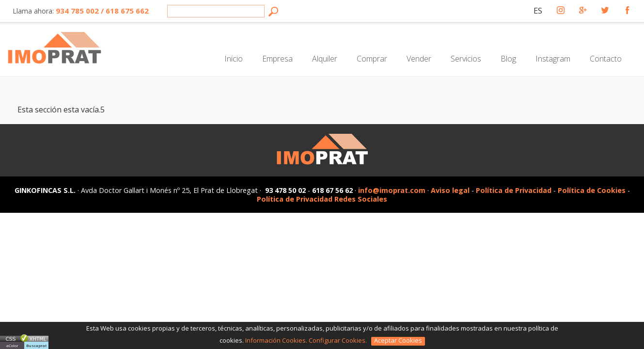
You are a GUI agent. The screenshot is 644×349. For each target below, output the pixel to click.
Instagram (553, 59)
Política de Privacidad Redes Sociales (322, 199)
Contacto (606, 59)
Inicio (234, 59)
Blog (508, 59)
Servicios (466, 59)
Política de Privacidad (515, 190)
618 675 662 (126, 11)
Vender (419, 59)
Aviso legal (450, 190)
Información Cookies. (276, 340)
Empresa (277, 59)
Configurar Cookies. (338, 340)
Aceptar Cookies (398, 341)
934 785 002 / (80, 11)
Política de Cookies (592, 190)
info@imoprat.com (392, 190)
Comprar (372, 59)
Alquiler (325, 59)
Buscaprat (36, 345)
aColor (12, 345)
